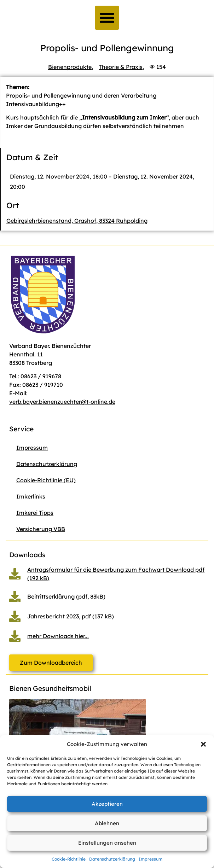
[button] (203, 744)
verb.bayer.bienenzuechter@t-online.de (62, 402)
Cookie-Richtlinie (69, 859)
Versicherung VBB (41, 529)
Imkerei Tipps (35, 513)
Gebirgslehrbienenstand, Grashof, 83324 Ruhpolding (77, 221)
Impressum (151, 859)
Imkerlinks (31, 496)
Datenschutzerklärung (112, 859)
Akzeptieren (107, 804)
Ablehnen (107, 823)
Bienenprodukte (70, 67)
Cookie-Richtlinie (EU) (46, 480)
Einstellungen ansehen (107, 843)
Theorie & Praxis (121, 67)
